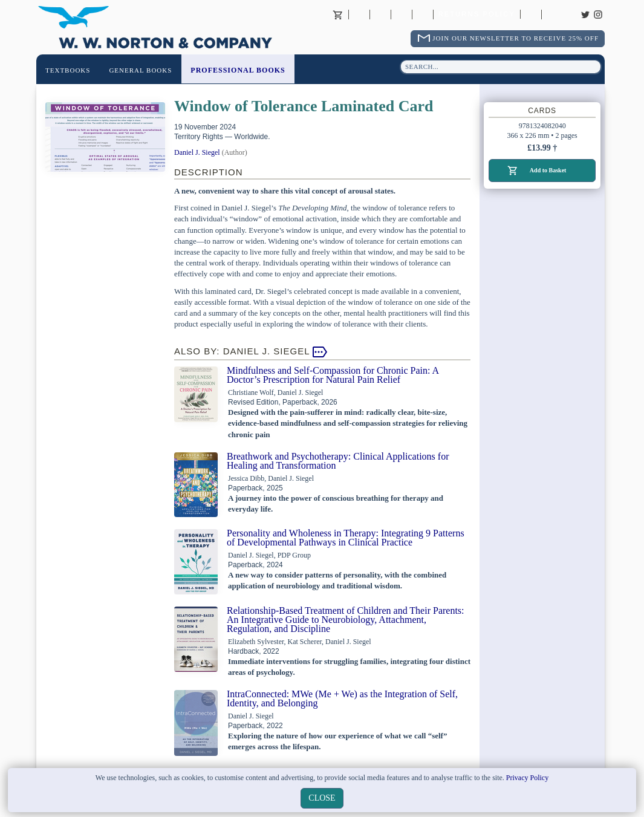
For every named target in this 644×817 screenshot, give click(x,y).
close (322, 798)
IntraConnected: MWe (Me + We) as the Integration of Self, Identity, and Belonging (342, 698)
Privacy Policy (527, 778)
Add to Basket (548, 170)
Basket (338, 15)
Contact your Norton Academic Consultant (402, 15)
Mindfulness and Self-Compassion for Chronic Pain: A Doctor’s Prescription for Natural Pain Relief (333, 375)
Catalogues (531, 15)
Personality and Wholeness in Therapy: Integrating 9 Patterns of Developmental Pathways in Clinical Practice (346, 538)
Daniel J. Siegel (197, 152)
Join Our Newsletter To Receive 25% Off (516, 38)
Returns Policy (477, 15)
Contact (380, 15)
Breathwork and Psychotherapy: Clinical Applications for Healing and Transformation (338, 461)
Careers (552, 15)
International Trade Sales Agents (423, 15)
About (359, 15)
